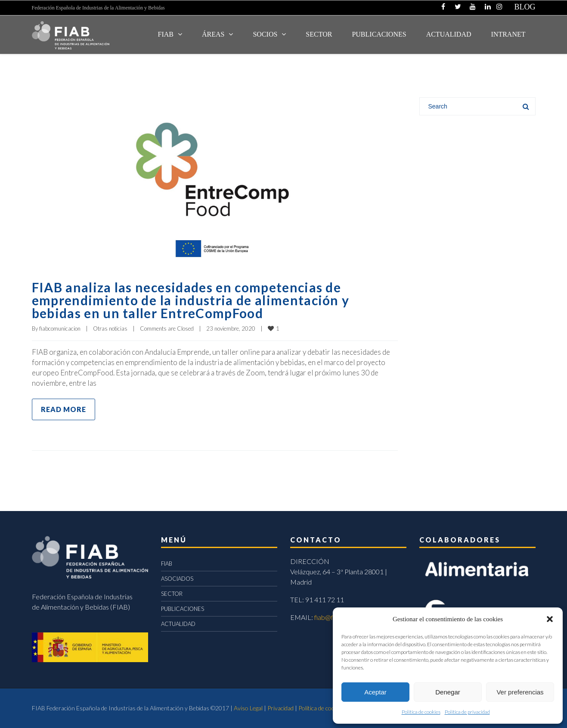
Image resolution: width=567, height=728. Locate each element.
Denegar (448, 692)
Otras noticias (110, 328)
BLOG (525, 7)
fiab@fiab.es (332, 617)
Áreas (213, 34)
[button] (550, 619)
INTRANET (508, 34)
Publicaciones (379, 34)
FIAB (166, 34)
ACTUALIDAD (449, 34)
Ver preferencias (520, 692)
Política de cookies (421, 712)
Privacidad (280, 708)
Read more (64, 409)
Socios (265, 34)
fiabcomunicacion (60, 328)
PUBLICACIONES (183, 609)
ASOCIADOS (177, 579)
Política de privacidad (467, 712)
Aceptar (375, 692)
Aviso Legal (248, 708)
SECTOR (319, 34)
